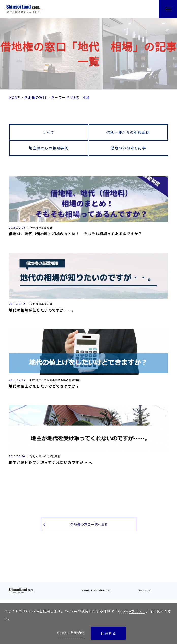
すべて (49, 132)
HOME (15, 97)
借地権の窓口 (35, 97)
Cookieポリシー (132, 611)
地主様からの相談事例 (49, 148)
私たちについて (146, 590)
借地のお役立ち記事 (128, 148)
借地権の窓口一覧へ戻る (89, 524)
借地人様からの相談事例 (128, 132)
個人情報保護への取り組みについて (96, 590)
